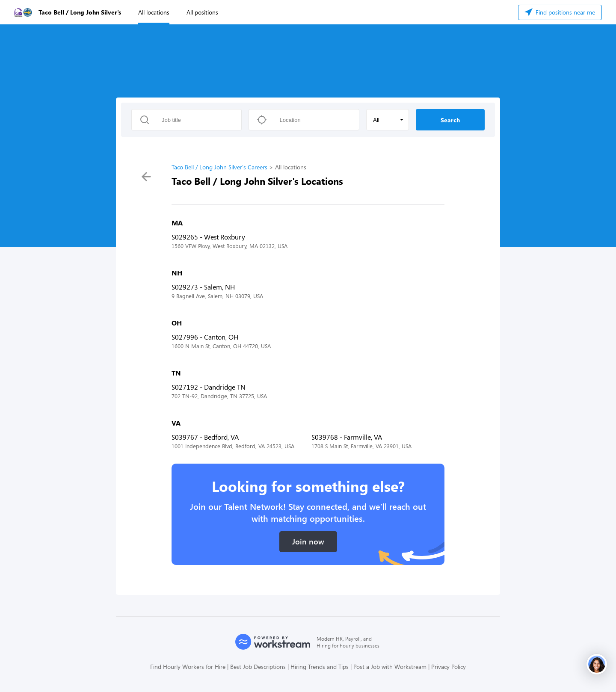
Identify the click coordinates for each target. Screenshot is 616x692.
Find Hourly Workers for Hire (188, 667)
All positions (202, 12)
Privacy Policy (449, 667)
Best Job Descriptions (258, 667)
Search (450, 120)
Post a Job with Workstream (390, 667)
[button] (388, 120)
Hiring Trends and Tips (320, 667)
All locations (154, 12)
